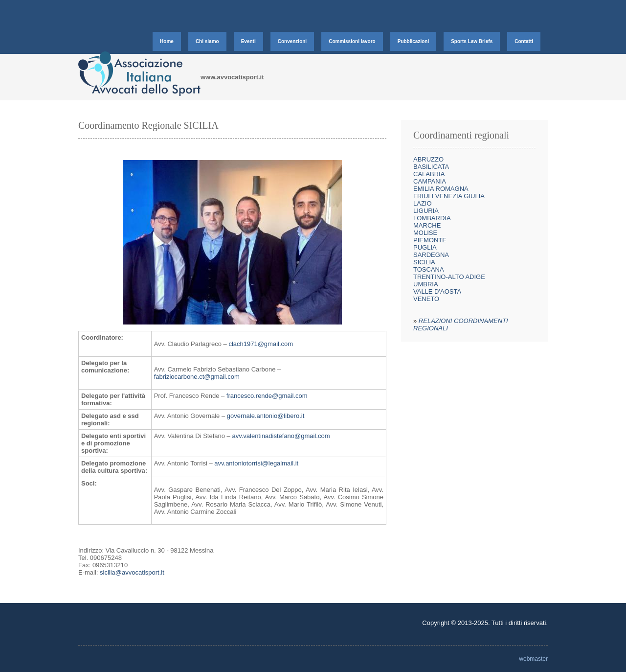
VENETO (426, 299)
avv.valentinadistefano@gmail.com (281, 436)
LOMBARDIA (432, 218)
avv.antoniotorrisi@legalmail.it (256, 463)
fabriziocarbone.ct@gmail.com (197, 377)
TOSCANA (429, 269)
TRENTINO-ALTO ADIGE (449, 277)
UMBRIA (426, 284)
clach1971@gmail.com (261, 344)
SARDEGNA (431, 255)
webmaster (533, 659)
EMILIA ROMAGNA (441, 189)
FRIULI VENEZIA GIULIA (449, 196)
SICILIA (424, 262)
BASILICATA (431, 167)
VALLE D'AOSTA (437, 291)
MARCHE (427, 225)
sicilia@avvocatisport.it (132, 572)
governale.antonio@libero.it (266, 416)
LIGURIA (426, 211)
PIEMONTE (430, 240)
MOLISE (425, 233)
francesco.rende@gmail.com (267, 396)
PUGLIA (425, 247)
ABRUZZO (428, 159)
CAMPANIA (430, 181)
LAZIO (423, 203)
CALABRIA (429, 174)
